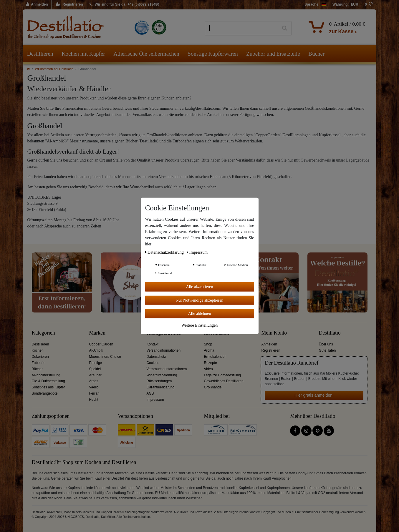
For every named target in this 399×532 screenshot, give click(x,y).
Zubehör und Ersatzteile (273, 54)
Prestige (96, 363)
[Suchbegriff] (242, 28)
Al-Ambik (96, 350)
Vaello (94, 387)
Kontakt (153, 344)
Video (208, 369)
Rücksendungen (159, 381)
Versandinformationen (164, 350)
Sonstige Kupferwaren (213, 54)
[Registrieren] (69, 5)
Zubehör (38, 363)
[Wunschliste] (369, 5)
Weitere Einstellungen (200, 325)
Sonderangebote (45, 393)
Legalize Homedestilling (223, 375)
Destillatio (330, 333)
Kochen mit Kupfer (83, 54)
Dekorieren (40, 357)
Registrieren (271, 350)
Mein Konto (274, 333)
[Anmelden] (37, 5)
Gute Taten (327, 350)
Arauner (95, 375)
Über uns (326, 344)
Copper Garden (101, 344)
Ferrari (94, 393)
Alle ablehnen (199, 314)
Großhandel (213, 387)
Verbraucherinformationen (167, 369)
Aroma (209, 350)
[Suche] (285, 28)
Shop (208, 344)
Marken (97, 333)
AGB (150, 393)
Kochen (38, 350)
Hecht (94, 400)
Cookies (153, 363)
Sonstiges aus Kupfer (48, 387)
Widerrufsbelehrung (162, 375)
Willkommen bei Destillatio (54, 69)
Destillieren (40, 54)
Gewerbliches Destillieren (224, 381)
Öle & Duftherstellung (48, 381)
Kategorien (43, 333)
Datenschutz (156, 357)
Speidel (95, 369)
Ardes (94, 381)
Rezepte (211, 363)
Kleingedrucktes (164, 333)
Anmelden (269, 344)
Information (217, 333)
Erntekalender (215, 357)
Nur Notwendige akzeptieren (200, 300)
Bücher (316, 54)
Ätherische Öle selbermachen (146, 54)
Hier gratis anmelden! (314, 395)
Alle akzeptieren (199, 287)
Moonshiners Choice (105, 357)
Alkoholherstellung (46, 375)
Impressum (155, 400)
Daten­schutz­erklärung (165, 252)
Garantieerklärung (161, 387)
